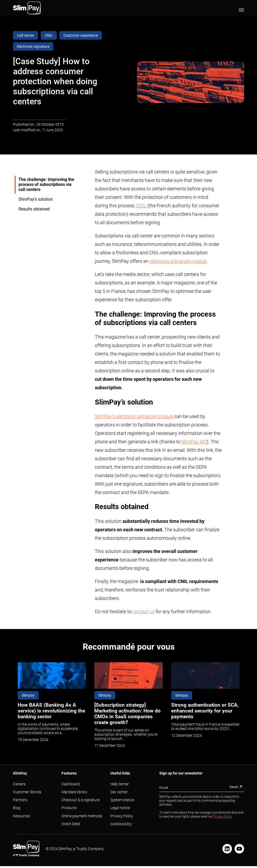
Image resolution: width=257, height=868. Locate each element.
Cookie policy (121, 824)
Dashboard (71, 784)
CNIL (141, 206)
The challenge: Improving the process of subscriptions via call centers (46, 184)
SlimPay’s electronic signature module (134, 416)
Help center (120, 784)
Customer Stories (27, 792)
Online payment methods (82, 816)
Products (69, 808)
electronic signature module (178, 261)
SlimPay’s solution (36, 199)
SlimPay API (194, 442)
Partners (20, 800)
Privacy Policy (122, 816)
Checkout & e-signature (81, 800)
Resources (22, 816)
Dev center (119, 792)
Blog (17, 808)
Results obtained (35, 209)
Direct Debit (71, 824)
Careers (19, 784)
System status (122, 800)
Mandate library (74, 792)
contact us (144, 611)
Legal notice (120, 808)
